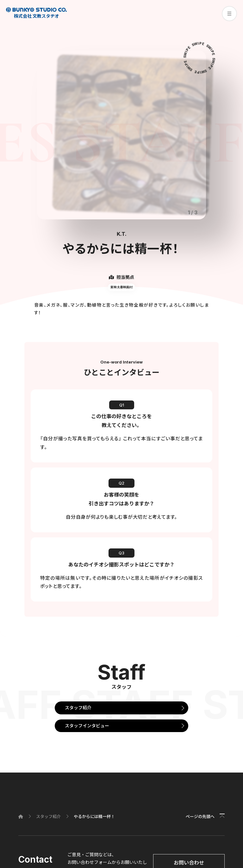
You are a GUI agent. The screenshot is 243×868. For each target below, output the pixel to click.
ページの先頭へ (200, 816)
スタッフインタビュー (87, 726)
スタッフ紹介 (78, 708)
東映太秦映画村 (121, 287)
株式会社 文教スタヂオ (36, 13)
